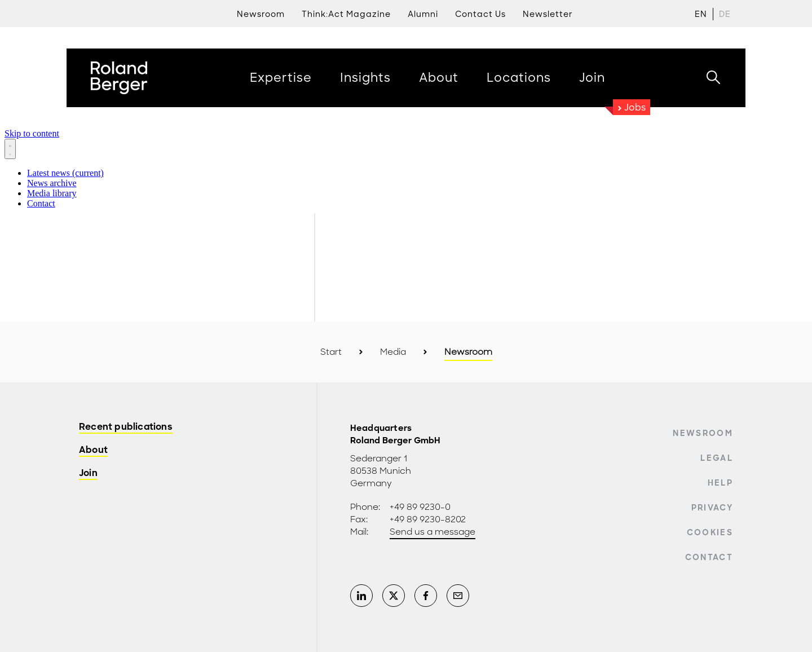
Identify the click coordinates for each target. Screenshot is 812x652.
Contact (709, 557)
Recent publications (126, 427)
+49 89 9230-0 (420, 507)
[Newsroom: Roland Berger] (406, 166)
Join (88, 473)
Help (720, 483)
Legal (717, 458)
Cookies (710, 532)
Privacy (712, 508)
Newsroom (703, 433)
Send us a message (433, 532)
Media (393, 352)
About (93, 450)
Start (331, 352)
